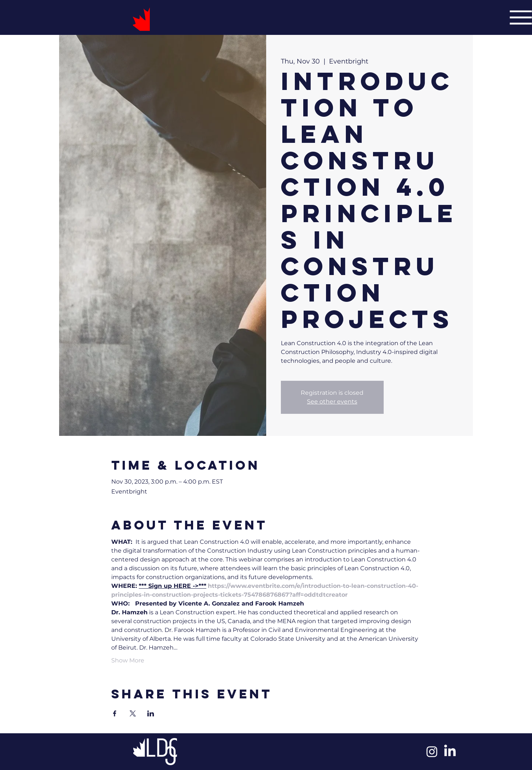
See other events (332, 402)
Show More (128, 660)
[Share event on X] (133, 713)
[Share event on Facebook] (115, 713)
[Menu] (521, 17)
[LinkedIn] (450, 751)
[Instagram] (432, 751)
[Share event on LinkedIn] (151, 713)
